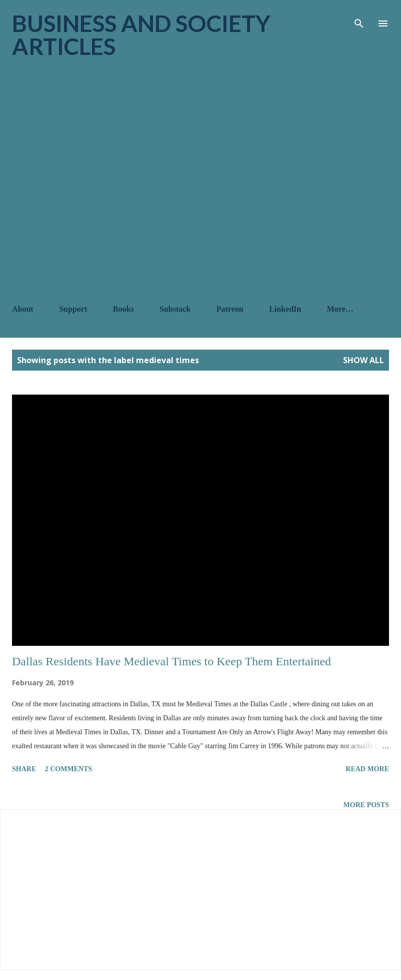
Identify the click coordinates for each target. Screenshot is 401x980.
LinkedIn (285, 309)
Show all (363, 360)
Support (73, 309)
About (23, 309)
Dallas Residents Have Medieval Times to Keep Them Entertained (171, 661)
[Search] (359, 18)
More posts (366, 805)
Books (123, 309)
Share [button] (24, 769)
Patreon (230, 309)
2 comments (69, 769)
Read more (367, 769)
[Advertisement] (113, 181)
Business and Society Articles (141, 35)
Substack (175, 309)
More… (340, 309)
